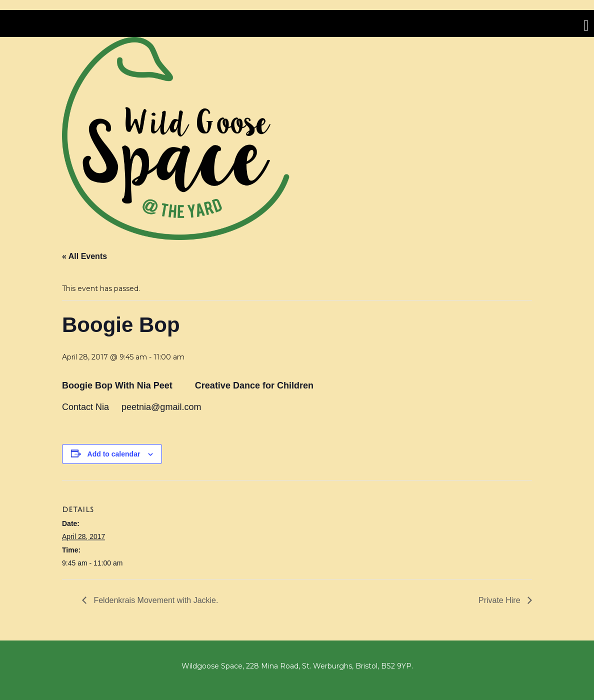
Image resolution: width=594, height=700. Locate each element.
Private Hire (500, 600)
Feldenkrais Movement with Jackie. (155, 600)
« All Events (84, 256)
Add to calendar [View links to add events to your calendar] (114, 454)
